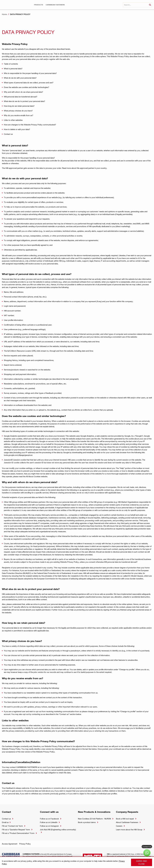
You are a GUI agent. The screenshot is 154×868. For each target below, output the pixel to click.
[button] (38, 5)
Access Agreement (10, 844)
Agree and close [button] (141, 862)
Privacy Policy (25, 844)
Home (4, 14)
